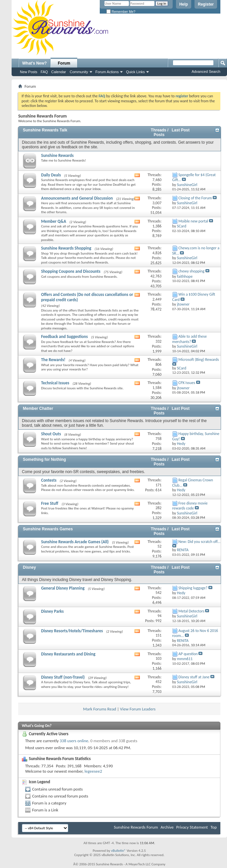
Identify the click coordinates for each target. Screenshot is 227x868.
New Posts (29, 72)
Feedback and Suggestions (64, 337)
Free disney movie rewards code (190, 506)
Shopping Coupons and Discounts (71, 271)
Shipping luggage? (193, 588)
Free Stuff (50, 503)
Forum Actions (107, 72)
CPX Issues (187, 383)
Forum (64, 63)
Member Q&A (54, 221)
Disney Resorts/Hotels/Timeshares (72, 631)
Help (184, 4)
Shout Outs (51, 434)
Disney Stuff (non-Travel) (63, 677)
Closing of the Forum (195, 198)
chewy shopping (191, 271)
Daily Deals (51, 175)
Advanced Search (206, 72)
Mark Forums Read (100, 709)
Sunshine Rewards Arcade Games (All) (75, 542)
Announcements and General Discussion (77, 198)
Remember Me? (121, 12)
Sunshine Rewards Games (48, 529)
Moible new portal (193, 221)
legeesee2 (93, 771)
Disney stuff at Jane (194, 677)
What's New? (34, 63)
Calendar (59, 72)
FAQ (44, 72)
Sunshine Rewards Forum (136, 827)
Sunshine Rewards (57, 155)
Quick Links (135, 72)
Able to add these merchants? (190, 339)
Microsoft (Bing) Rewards (199, 360)
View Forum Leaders (138, 709)
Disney (29, 567)
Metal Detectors (191, 611)
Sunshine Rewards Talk (45, 130)
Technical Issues (55, 383)
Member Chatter (38, 409)
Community (79, 72)
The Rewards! (53, 360)
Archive (167, 827)
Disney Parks (52, 611)
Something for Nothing (44, 459)
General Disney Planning (63, 588)
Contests (49, 480)
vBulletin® (118, 851)
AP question (188, 654)
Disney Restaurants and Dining (68, 654)
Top (214, 827)
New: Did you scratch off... (199, 542)
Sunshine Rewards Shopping (66, 248)
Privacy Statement (192, 827)
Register (206, 4)
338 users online (74, 741)
